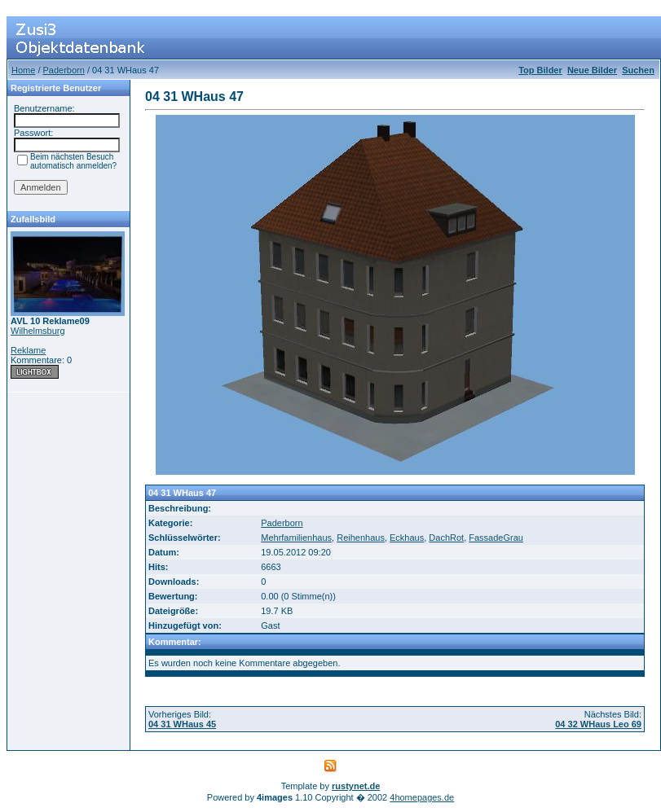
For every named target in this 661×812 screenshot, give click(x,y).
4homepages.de (422, 797)
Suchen (638, 70)
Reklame (28, 350)
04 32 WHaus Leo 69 (598, 724)
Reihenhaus (361, 538)
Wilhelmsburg (38, 331)
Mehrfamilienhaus (296, 538)
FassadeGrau (496, 538)
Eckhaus (407, 538)
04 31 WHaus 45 (182, 724)
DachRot (446, 538)
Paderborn (64, 70)
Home (23, 70)
